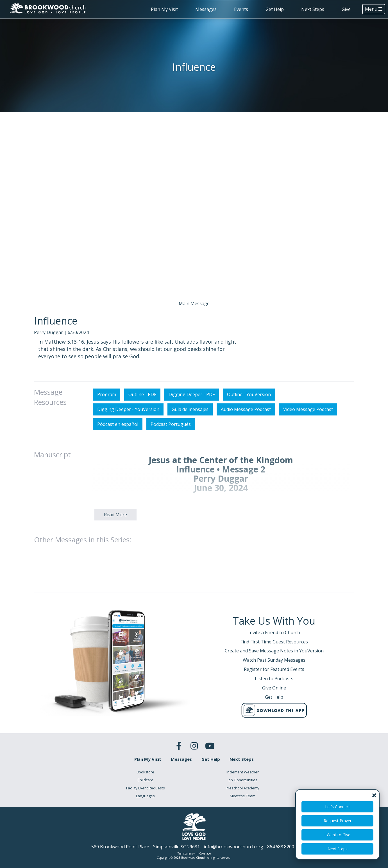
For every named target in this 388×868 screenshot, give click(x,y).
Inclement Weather (243, 772)
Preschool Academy (242, 788)
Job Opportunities (242, 780)
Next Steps (313, 9)
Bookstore (145, 772)
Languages (145, 796)
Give (346, 9)
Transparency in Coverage (194, 853)
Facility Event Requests (146, 788)
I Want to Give (337, 835)
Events (241, 9)
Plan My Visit (164, 9)
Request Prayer (338, 821)
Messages (206, 9)
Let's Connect (338, 807)
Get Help (275, 9)
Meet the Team (243, 796)
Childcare (145, 780)
